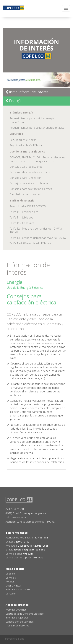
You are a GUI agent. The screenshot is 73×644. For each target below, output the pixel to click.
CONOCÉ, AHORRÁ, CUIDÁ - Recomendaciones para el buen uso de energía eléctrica (37, 159)
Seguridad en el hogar (23, 140)
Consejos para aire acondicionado (30, 183)
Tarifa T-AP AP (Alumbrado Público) (30, 243)
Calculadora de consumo (25, 194)
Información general (17, 618)
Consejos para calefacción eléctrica (31, 189)
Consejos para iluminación (26, 178)
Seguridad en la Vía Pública (26, 145)
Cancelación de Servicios (20, 622)
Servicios (11, 578)
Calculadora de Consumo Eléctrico (25, 614)
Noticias (10, 582)
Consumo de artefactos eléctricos (30, 172)
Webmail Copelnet (16, 610)
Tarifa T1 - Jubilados (21, 217)
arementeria (11, 639)
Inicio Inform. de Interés (27, 92)
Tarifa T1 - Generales (22, 223)
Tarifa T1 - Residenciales (24, 212)
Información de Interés (18, 589)
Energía (14, 101)
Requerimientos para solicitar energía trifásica (37, 128)
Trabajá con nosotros (17, 626)
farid (22, 639)
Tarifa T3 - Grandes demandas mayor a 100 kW (38, 238)
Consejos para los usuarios (26, 167)
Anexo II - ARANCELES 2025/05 (28, 206)
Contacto (11, 594)
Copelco (10, 574)
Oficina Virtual (13, 586)
